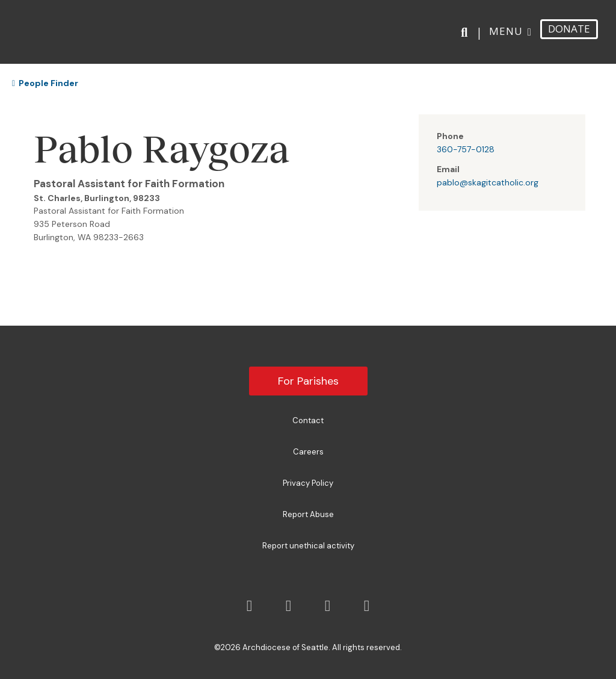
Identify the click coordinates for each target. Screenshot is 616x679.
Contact (308, 420)
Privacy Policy (308, 483)
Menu (506, 29)
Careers (308, 452)
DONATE (569, 27)
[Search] (467, 31)
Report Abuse (308, 514)
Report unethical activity (308, 546)
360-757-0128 (466, 149)
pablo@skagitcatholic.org (488, 182)
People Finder (45, 83)
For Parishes (308, 381)
